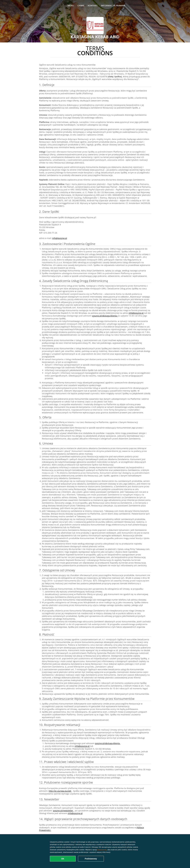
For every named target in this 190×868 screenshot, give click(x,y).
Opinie (81, 6)
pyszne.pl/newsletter (63, 811)
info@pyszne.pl (60, 238)
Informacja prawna (113, 6)
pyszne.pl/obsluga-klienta (105, 316)
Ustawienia (102, 850)
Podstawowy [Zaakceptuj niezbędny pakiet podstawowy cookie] (91, 859)
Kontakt (93, 6)
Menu (71, 6)
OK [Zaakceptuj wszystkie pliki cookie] (63, 859)
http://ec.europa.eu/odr (60, 791)
